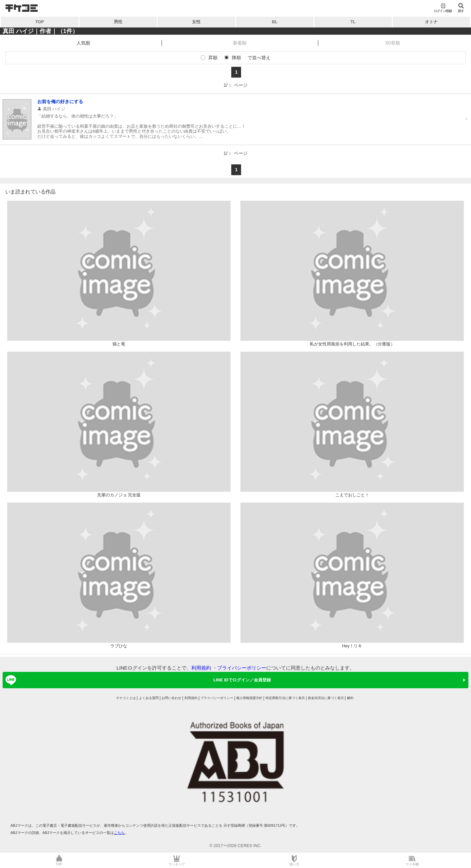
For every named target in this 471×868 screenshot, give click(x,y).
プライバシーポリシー (242, 668)
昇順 (213, 58)
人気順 (83, 43)
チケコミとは (126, 698)
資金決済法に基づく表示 (326, 698)
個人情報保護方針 (249, 698)
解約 (350, 698)
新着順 (240, 43)
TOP (40, 22)
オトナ (431, 22)
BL (275, 22)
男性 (118, 22)
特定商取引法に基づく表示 (285, 698)
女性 (196, 22)
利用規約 (201, 668)
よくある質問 (149, 698)
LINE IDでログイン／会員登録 (137, 680)
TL (353, 22)
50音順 (393, 43)
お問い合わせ (171, 698)
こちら (119, 833)
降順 (236, 58)
